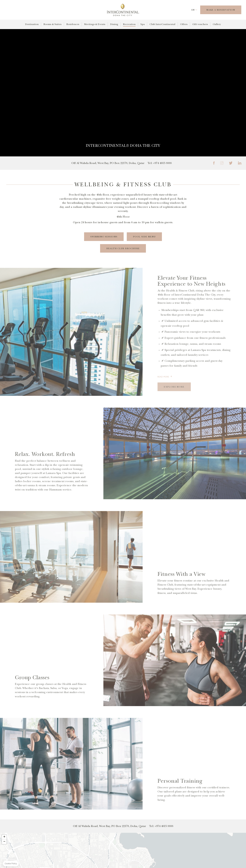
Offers (184, 24)
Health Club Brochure (123, 248)
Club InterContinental (162, 24)
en (193, 10)
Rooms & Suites (52, 24)
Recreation (129, 24)
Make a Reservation (221, 10)
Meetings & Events (95, 24)
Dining (114, 24)
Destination (32, 24)
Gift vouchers (200, 24)
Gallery (217, 24)
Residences (73, 24)
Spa (143, 24)
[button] (4, 837)
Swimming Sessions (104, 237)
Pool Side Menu (144, 237)
